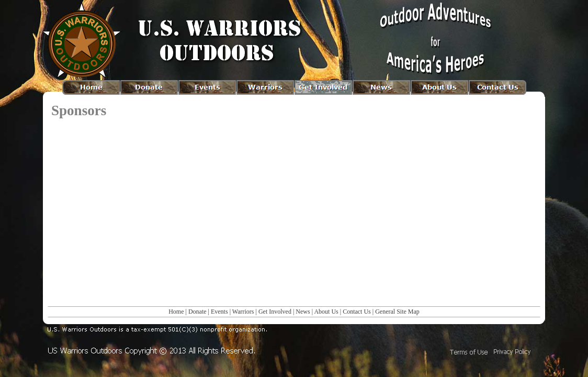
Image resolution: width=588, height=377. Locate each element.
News (303, 312)
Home (176, 312)
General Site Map (397, 312)
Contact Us (357, 312)
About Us (326, 312)
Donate (197, 312)
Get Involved (275, 312)
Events (219, 312)
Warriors (243, 312)
